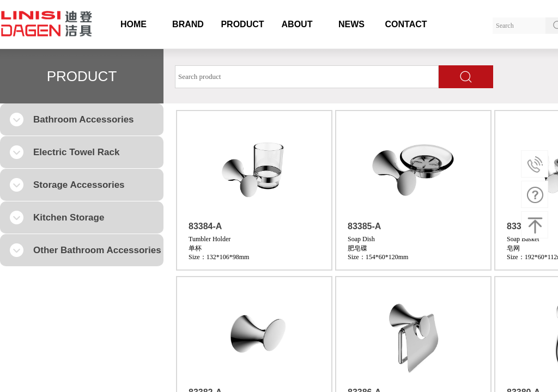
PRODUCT (242, 24)
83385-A (364, 226)
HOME (134, 24)
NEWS (351, 24)
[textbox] (307, 77)
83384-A (205, 226)
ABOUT (297, 24)
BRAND (188, 24)
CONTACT (406, 24)
